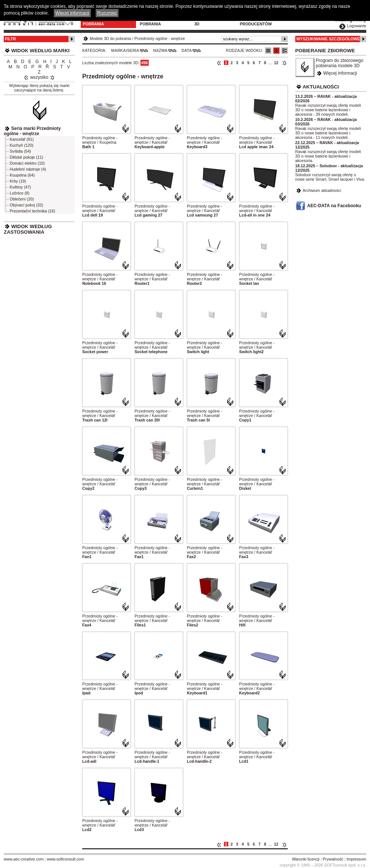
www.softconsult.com (65, 859)
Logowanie (357, 26)
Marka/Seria (125, 50)
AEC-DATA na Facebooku (334, 206)
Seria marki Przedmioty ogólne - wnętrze (32, 131)
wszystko (39, 77)
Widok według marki (40, 51)
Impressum (356, 859)
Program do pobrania (154, 22)
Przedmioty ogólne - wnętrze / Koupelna (100, 140)
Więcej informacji (340, 73)
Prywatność (333, 859)
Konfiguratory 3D (212, 22)
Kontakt (295, 19)
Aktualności (321, 87)
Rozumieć (107, 13)
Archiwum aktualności (322, 190)
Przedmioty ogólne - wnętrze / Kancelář (152, 140)
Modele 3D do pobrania (98, 22)
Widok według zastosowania (28, 229)
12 (276, 63)
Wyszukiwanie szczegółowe (328, 39)
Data (187, 50)
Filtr (10, 39)
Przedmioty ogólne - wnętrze (160, 38)
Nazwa (160, 50)
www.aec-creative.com (24, 859)
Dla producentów (256, 22)
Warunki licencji (306, 859)
